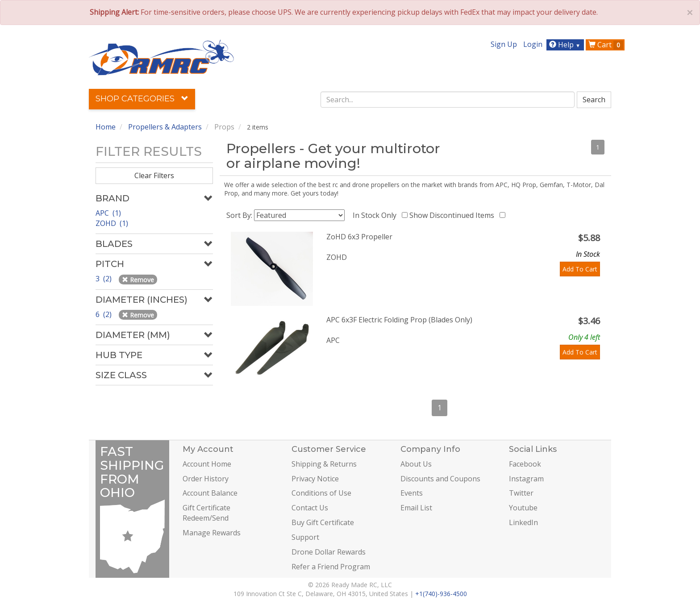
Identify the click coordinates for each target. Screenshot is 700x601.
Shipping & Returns (324, 464)
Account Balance (210, 493)
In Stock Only (376, 215)
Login (533, 44)
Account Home (207, 464)
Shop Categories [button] (142, 99)
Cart (606, 45)
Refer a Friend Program (331, 567)
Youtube (523, 508)
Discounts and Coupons (440, 479)
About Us (416, 464)
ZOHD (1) (112, 223)
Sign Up (504, 44)
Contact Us (310, 508)
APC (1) (108, 213)
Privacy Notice (315, 479)
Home (106, 127)
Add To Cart (580, 269)
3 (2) (104, 279)
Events (412, 493)
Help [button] (566, 45)
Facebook (525, 464)
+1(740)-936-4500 (441, 594)
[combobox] (448, 100)
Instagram (526, 479)
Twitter (521, 493)
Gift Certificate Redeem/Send (206, 513)
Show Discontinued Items (454, 215)
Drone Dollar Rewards (329, 552)
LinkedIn (523, 522)
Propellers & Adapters (165, 127)
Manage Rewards (212, 533)
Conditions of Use (321, 493)
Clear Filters (154, 175)
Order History (206, 479)
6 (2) (104, 314)
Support (305, 537)
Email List (416, 508)
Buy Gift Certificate (323, 522)
